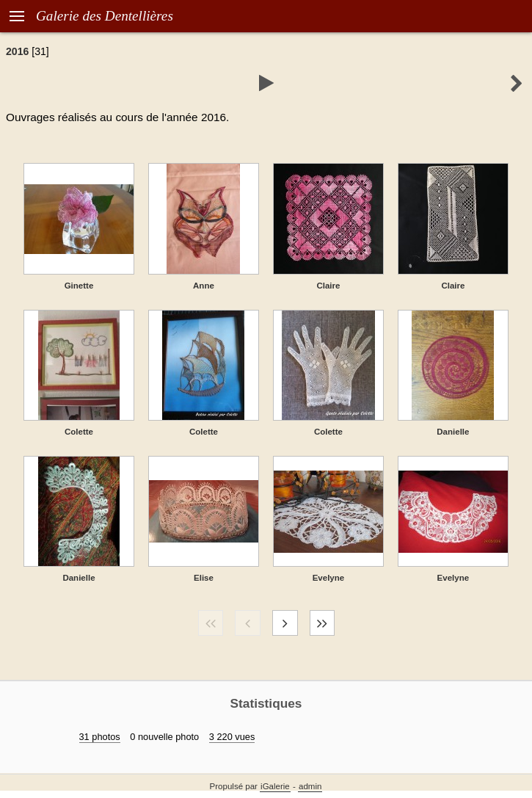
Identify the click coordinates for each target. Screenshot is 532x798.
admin (310, 786)
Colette (79, 432)
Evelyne (329, 578)
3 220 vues (232, 737)
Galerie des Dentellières (105, 16)
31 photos (100, 737)
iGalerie (275, 786)
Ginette (79, 286)
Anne (204, 286)
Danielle (453, 432)
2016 (17, 51)
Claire (328, 286)
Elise (204, 578)
